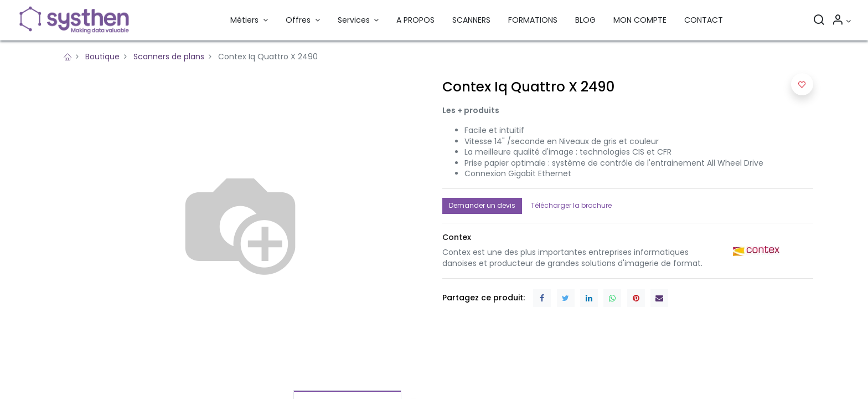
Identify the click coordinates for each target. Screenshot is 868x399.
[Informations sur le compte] (841, 21)
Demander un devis (482, 205)
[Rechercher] (819, 21)
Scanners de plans (169, 57)
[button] (802, 84)
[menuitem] (415, 21)
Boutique (102, 57)
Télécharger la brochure (571, 205)
